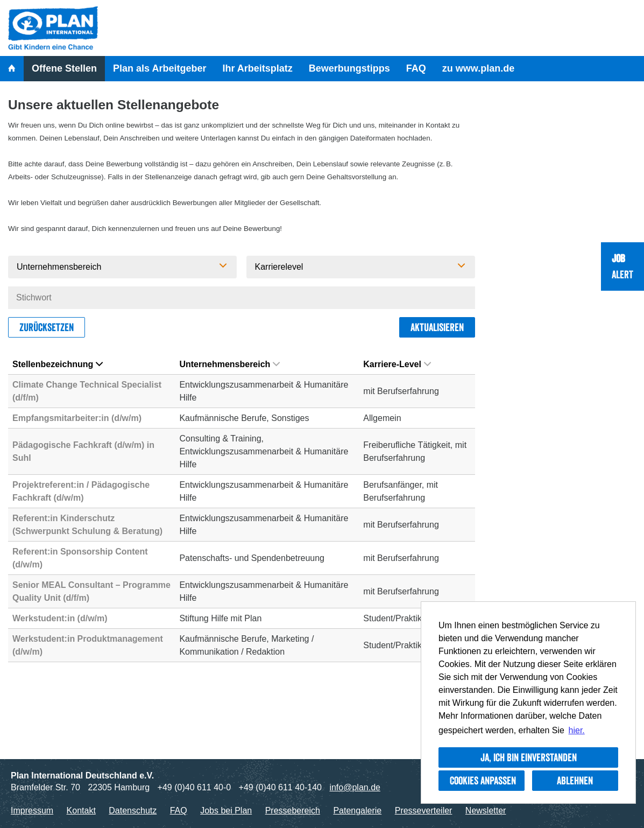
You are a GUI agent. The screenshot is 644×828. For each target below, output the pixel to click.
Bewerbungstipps (349, 68)
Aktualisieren (437, 327)
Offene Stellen (64, 68)
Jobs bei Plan (226, 811)
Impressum (32, 811)
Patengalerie (357, 811)
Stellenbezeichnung (58, 364)
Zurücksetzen (47, 327)
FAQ (416, 68)
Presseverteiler (424, 811)
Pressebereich (293, 811)
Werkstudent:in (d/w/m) (60, 618)
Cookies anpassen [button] (483, 781)
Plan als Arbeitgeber (160, 68)
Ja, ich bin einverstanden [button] (529, 757)
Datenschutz (133, 811)
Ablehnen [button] (575, 781)
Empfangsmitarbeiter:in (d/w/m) (77, 418)
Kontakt (81, 811)
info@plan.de (355, 787)
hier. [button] (577, 730)
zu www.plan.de (478, 68)
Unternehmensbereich (229, 364)
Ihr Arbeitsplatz (257, 68)
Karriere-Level (397, 364)
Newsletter (486, 811)
